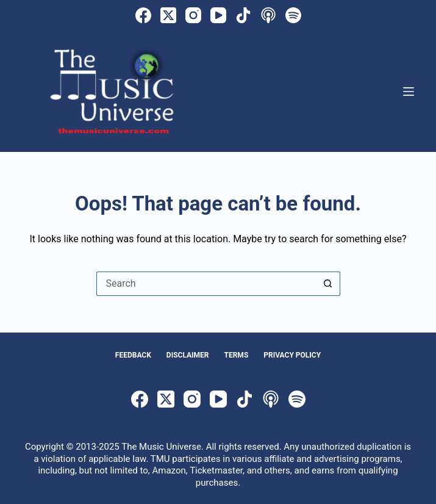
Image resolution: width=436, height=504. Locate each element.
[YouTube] (218, 15)
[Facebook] (143, 15)
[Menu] (409, 92)
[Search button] (328, 284)
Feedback (133, 355)
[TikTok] (243, 15)
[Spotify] (293, 15)
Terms (237, 355)
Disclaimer (188, 355)
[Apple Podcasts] (268, 15)
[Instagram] (193, 15)
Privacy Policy (292, 355)
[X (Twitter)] (168, 15)
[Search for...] (206, 284)
